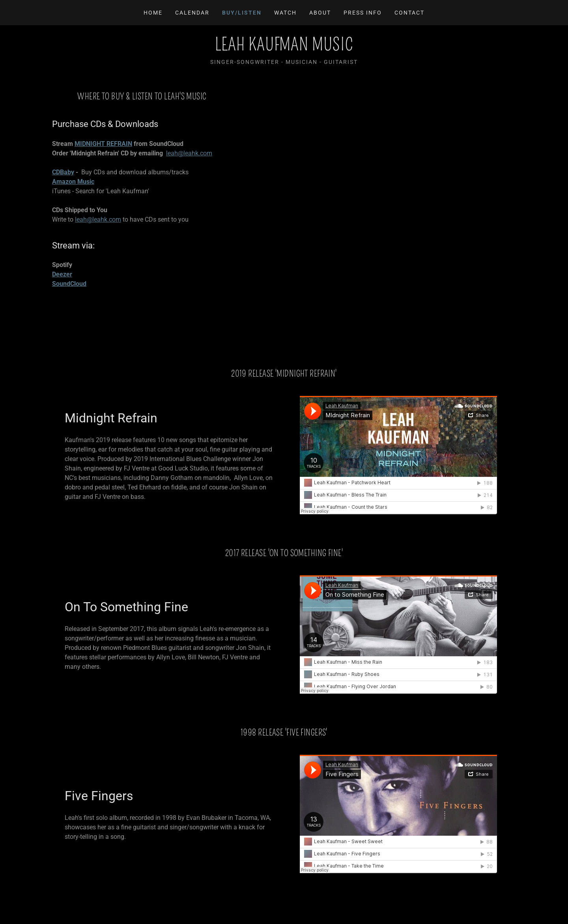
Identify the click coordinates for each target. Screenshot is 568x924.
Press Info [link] (363, 13)
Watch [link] (285, 13)
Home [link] (153, 13)
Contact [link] (409, 13)
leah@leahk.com (189, 153)
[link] (284, 48)
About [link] (320, 13)
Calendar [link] (192, 13)
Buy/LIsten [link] (242, 13)
